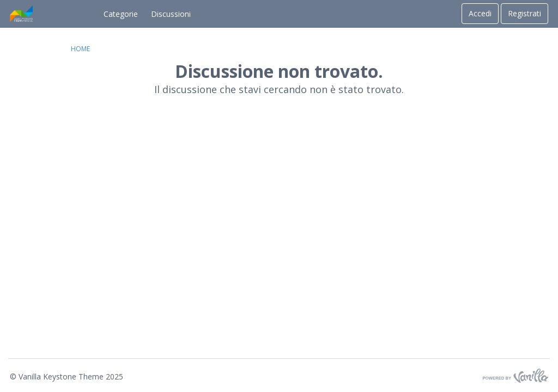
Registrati (524, 13)
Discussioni (171, 14)
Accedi (480, 13)
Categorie (121, 14)
